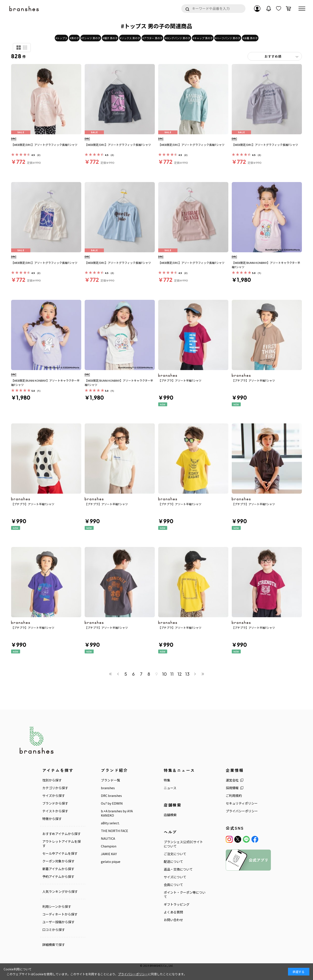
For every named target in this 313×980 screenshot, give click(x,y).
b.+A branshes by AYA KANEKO (117, 813)
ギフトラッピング (177, 904)
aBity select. (110, 823)
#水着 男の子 (250, 38)
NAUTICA (108, 838)
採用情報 (232, 788)
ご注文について (175, 854)
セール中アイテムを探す (60, 853)
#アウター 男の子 (152, 38)
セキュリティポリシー (242, 803)
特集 (167, 780)
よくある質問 (173, 912)
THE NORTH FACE (114, 831)
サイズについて (175, 877)
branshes (108, 788)
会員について (173, 885)
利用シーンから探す (57, 907)
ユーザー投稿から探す (58, 922)
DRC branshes (111, 796)
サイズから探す (54, 796)
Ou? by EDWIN (112, 803)
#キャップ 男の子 (203, 38)
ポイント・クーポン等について (185, 895)
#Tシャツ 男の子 (91, 38)
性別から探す (52, 780)
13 (187, 674)
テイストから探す (55, 811)
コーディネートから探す (60, 914)
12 (180, 674)
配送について (173, 862)
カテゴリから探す (55, 788)
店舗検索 (170, 815)
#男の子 (74, 38)
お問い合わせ (173, 920)
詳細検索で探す (54, 944)
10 (164, 674)
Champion (109, 846)
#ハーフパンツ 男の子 (228, 38)
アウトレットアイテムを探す (61, 844)
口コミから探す (54, 929)
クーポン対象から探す (58, 861)
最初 (110, 674)
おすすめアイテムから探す (61, 834)
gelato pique (111, 862)
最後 (203, 674)
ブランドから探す (55, 803)
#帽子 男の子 (110, 38)
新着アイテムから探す (58, 869)
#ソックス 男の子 (130, 38)
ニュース (170, 788)
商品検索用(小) (25, 48)
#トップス (61, 38)
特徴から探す (52, 819)
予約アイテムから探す (58, 877)
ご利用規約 (234, 796)
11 (172, 674)
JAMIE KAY (109, 854)
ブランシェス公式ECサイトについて (183, 844)
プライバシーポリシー (242, 811)
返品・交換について (178, 869)
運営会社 (232, 780)
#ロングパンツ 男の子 (178, 38)
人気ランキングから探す (60, 892)
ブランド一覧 (111, 780)
